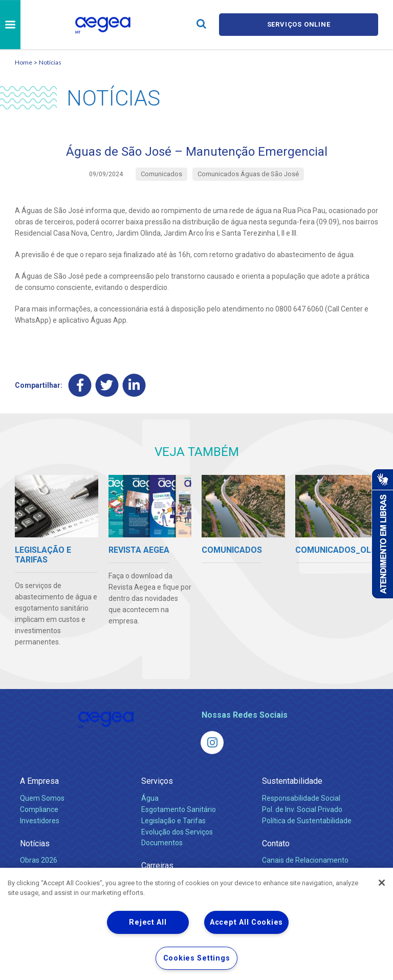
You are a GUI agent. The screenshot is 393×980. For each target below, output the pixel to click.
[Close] (382, 883)
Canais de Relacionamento (305, 860)
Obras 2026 (39, 860)
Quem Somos (42, 798)
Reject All (148, 922)
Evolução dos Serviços (177, 832)
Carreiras (157, 866)
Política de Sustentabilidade (307, 821)
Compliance (39, 809)
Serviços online (299, 24)
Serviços (157, 781)
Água (150, 798)
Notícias (50, 62)
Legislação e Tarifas (173, 821)
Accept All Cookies (246, 922)
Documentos (162, 843)
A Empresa (39, 781)
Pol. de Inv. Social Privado (302, 809)
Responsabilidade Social (301, 798)
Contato (276, 843)
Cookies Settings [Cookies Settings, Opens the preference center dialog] (197, 958)
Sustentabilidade (292, 781)
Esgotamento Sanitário (179, 809)
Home (24, 62)
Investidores (40, 821)
